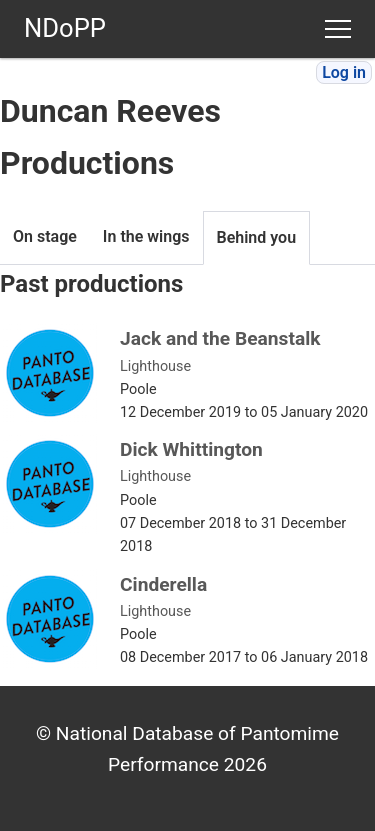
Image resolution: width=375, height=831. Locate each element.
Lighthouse (155, 366)
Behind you (257, 237)
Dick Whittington (191, 449)
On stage (45, 236)
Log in (344, 72)
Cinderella (163, 584)
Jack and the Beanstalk (220, 338)
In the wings (146, 236)
